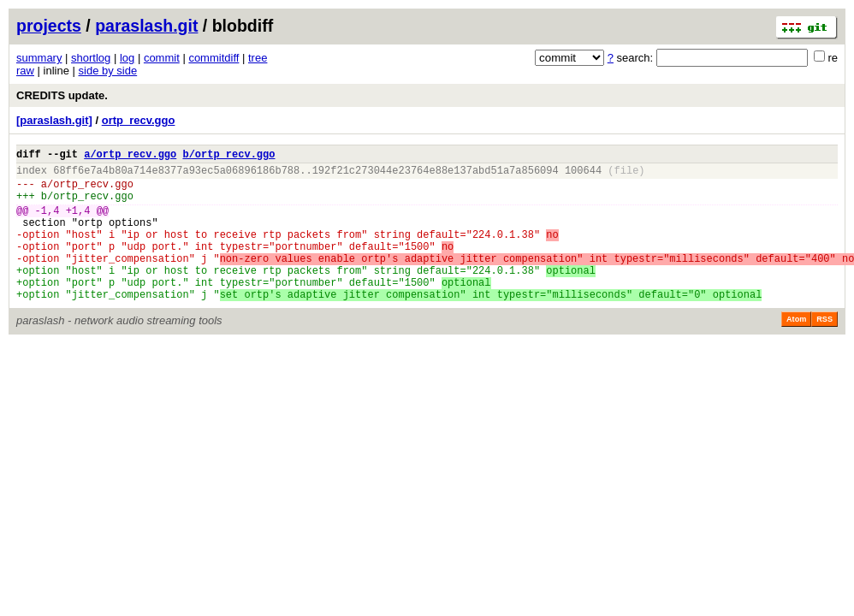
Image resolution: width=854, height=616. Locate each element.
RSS (824, 350)
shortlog (91, 58)
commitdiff (213, 58)
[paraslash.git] (54, 120)
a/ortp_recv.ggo (130, 156)
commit (162, 58)
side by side (108, 71)
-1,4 (47, 223)
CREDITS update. (62, 95)
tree (258, 58)
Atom (796, 350)
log (127, 58)
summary (39, 58)
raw (25, 71)
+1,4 (78, 223)
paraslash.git (146, 26)
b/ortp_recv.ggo (228, 156)
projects (49, 26)
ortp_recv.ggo (139, 120)
